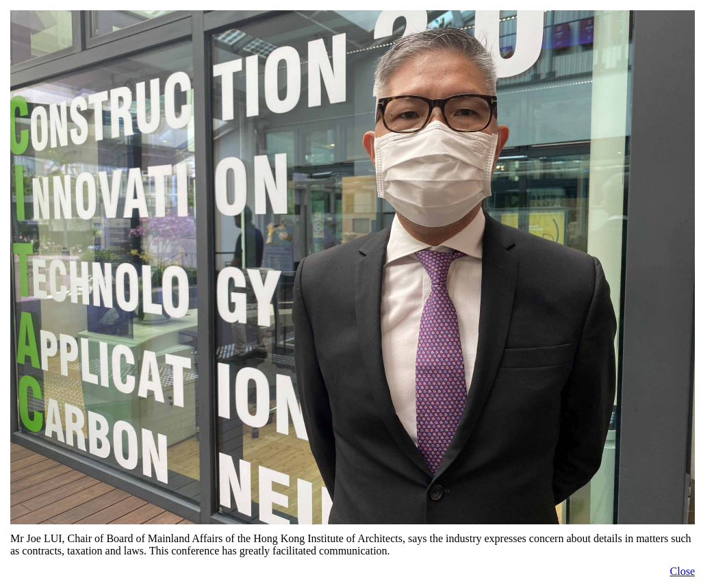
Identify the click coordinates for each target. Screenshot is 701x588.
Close (683, 571)
